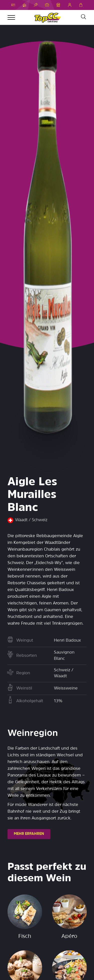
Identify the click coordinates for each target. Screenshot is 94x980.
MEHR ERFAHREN (29, 834)
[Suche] (83, 17)
